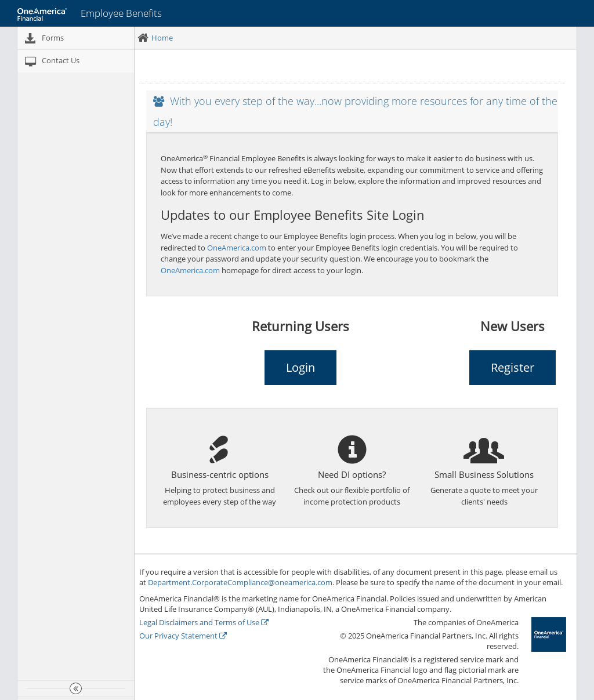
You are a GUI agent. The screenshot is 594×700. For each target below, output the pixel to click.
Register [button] (512, 367)
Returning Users (300, 326)
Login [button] (300, 367)
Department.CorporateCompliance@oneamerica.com (240, 582)
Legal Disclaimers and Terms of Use (204, 622)
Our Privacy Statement (183, 636)
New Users (512, 326)
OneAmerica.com (237, 248)
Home (162, 38)
